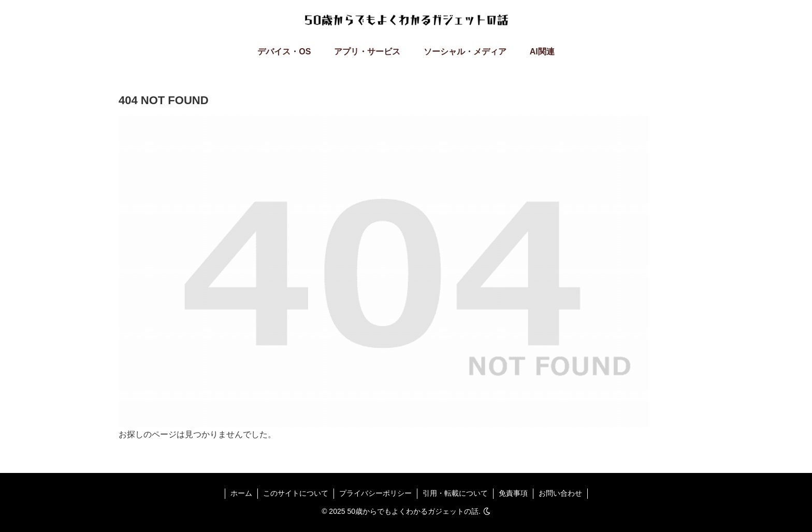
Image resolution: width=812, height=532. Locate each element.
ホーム (241, 493)
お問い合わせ (560, 493)
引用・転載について (455, 493)
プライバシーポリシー (375, 493)
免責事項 (513, 493)
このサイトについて (296, 493)
